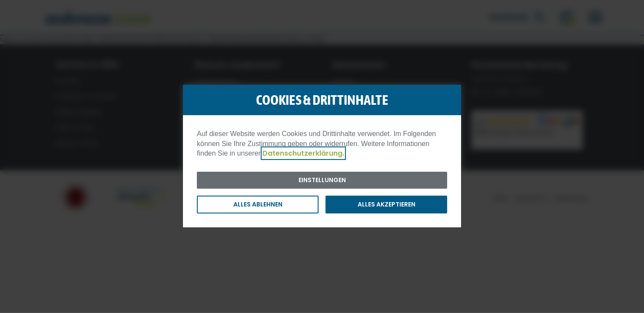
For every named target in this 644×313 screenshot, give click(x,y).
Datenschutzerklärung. (303, 153)
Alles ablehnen (258, 204)
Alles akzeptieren (387, 204)
